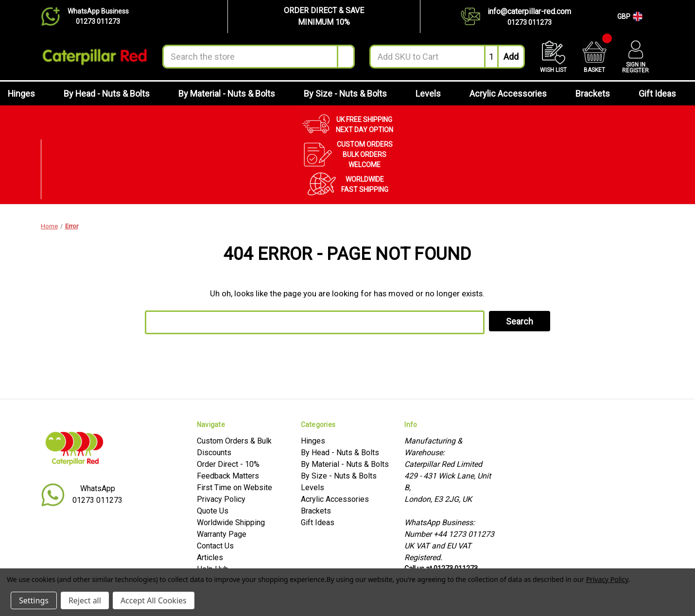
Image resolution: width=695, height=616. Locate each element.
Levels (434, 94)
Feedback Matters (228, 476)
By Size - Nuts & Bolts (351, 94)
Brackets (598, 94)
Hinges (27, 94)
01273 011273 (530, 22)
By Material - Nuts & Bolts (232, 94)
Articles (210, 557)
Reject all (85, 600)
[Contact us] (474, 17)
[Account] (635, 57)
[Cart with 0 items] (594, 57)
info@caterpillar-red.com (529, 11)
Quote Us (213, 511)
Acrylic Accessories (514, 94)
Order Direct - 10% (228, 464)
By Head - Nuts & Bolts (112, 94)
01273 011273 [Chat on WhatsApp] (98, 21)
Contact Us (215, 546)
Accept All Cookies (154, 600)
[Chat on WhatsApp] (54, 16)
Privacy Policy (221, 499)
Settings (34, 600)
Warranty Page (222, 534)
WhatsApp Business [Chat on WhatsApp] (98, 11)
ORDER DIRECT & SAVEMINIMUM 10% (324, 16)
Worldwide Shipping (231, 522)
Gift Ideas (663, 94)
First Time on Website (235, 488)
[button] (324, 17)
